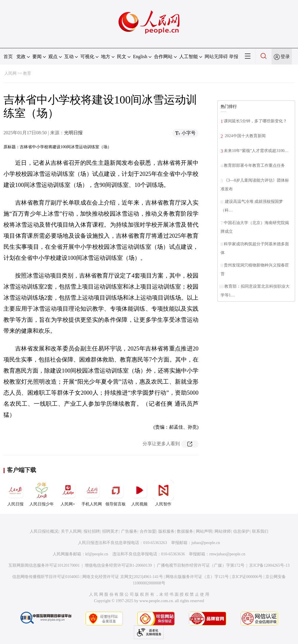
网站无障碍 (216, 57)
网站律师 (223, 531)
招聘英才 (110, 531)
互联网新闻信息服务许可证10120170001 (44, 565)
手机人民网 (92, 493)
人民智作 (163, 493)
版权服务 (166, 531)
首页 (8, 57)
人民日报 (15, 493)
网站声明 (204, 531)
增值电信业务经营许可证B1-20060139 (118, 565)
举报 (234, 57)
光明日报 (73, 133)
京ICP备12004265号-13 (269, 565)
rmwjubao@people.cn (227, 554)
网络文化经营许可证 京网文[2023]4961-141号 (123, 577)
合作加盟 (148, 531)
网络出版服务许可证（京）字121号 (197, 577)
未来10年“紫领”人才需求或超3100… (256, 151)
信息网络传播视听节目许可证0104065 (46, 577)
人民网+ (68, 493)
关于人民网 (71, 531)
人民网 (10, 73)
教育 (27, 73)
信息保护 (241, 531)
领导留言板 (116, 493)
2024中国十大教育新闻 (245, 136)
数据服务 (185, 531)
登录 (285, 57)
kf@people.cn (97, 554)
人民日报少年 (42, 493)
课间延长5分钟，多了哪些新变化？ (255, 121)
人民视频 (139, 493)
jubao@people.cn (206, 543)
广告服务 (129, 531)
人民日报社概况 (44, 531)
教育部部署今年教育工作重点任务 (254, 166)
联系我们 (260, 531)
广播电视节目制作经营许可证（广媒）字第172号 (201, 565)
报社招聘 (92, 531)
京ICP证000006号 (247, 577)
